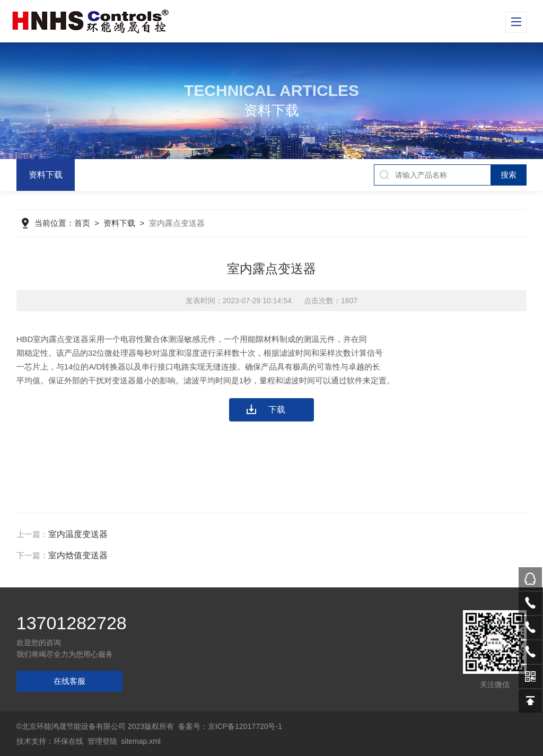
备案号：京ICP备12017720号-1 (230, 726)
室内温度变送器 (78, 534)
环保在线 (68, 741)
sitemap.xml (141, 741)
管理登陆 (102, 741)
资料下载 (46, 175)
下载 (277, 410)
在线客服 (69, 681)
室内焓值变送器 (78, 555)
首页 (82, 223)
